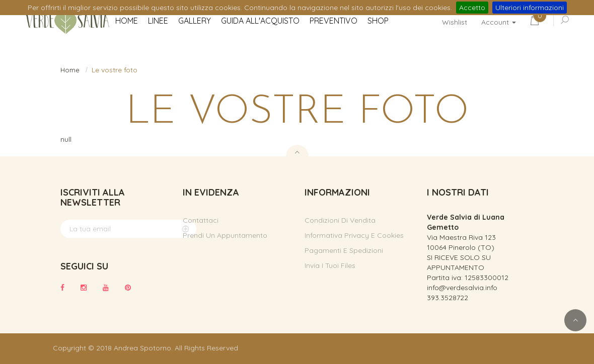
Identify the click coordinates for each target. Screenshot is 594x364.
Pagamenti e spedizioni (344, 250)
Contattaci (201, 220)
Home (70, 70)
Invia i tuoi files (330, 265)
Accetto (472, 8)
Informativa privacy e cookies (354, 235)
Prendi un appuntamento (225, 235)
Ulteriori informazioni (530, 8)
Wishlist (455, 22)
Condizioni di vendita (340, 220)
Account (499, 22)
